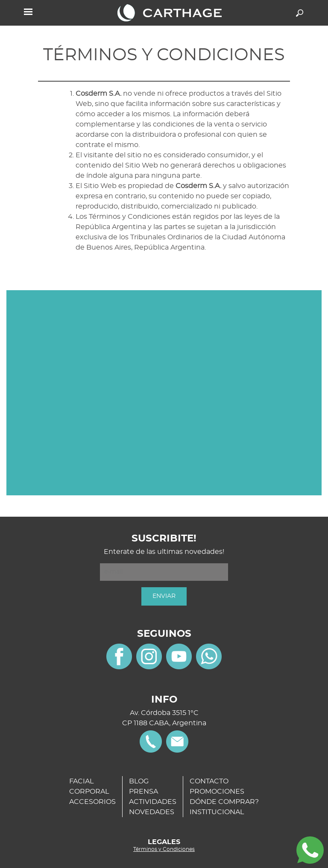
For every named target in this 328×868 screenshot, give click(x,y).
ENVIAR (164, 596)
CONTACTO (209, 781)
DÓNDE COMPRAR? (224, 802)
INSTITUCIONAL (217, 812)
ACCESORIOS (92, 802)
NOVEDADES (152, 812)
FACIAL (81, 781)
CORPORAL (89, 791)
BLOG (139, 781)
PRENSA (143, 791)
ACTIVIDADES (153, 802)
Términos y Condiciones (164, 849)
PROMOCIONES (217, 791)
